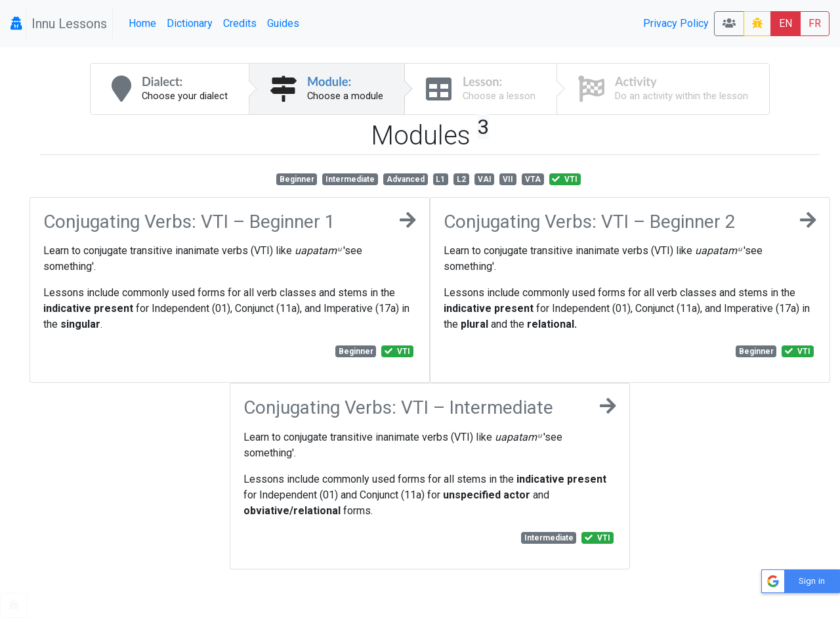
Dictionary (190, 23)
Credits (240, 23)
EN (786, 23)
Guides (283, 23)
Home (142, 23)
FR (815, 23)
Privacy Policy (676, 23)
